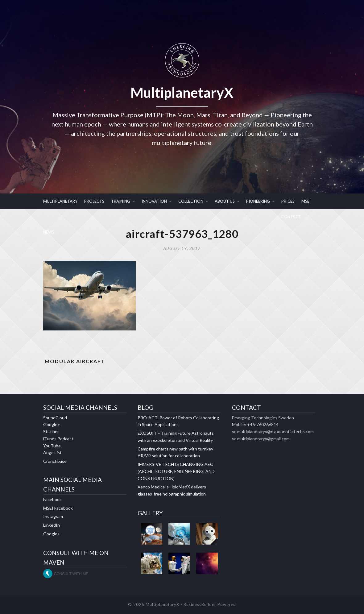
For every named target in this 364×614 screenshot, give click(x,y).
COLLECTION (191, 201)
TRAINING (121, 201)
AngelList (52, 452)
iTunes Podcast (58, 439)
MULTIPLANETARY (60, 201)
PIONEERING (258, 201)
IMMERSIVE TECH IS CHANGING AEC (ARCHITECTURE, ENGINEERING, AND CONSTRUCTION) (176, 471)
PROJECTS (94, 201)
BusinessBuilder (200, 604)
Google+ (52, 424)
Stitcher (51, 431)
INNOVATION (154, 201)
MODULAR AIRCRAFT (75, 361)
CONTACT (291, 217)
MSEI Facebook (58, 508)
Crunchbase (55, 461)
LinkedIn (52, 525)
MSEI (306, 201)
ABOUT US (225, 201)
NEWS (49, 232)
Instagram (53, 516)
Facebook (52, 499)
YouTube (52, 446)
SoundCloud (55, 418)
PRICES (288, 201)
